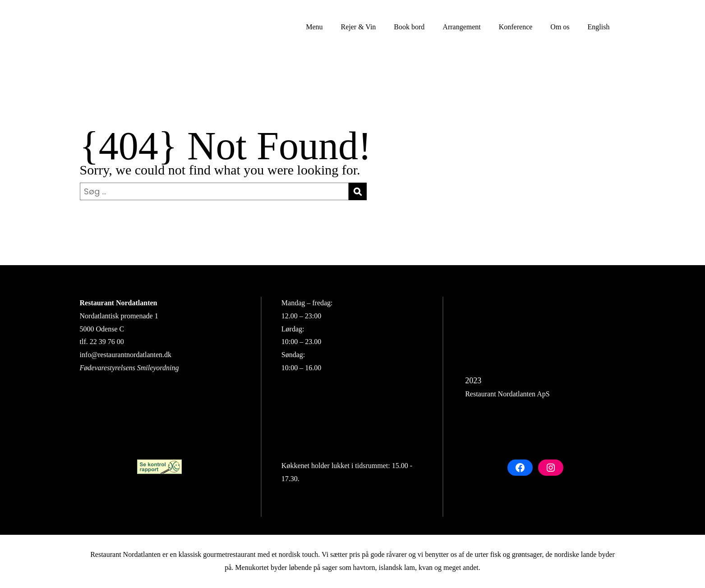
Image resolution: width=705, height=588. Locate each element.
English (599, 27)
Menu (314, 27)
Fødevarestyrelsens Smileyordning (129, 368)
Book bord (409, 27)
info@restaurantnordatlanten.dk (126, 355)
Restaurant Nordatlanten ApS (507, 394)
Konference (516, 27)
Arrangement (461, 27)
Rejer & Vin (358, 27)
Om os (560, 27)
